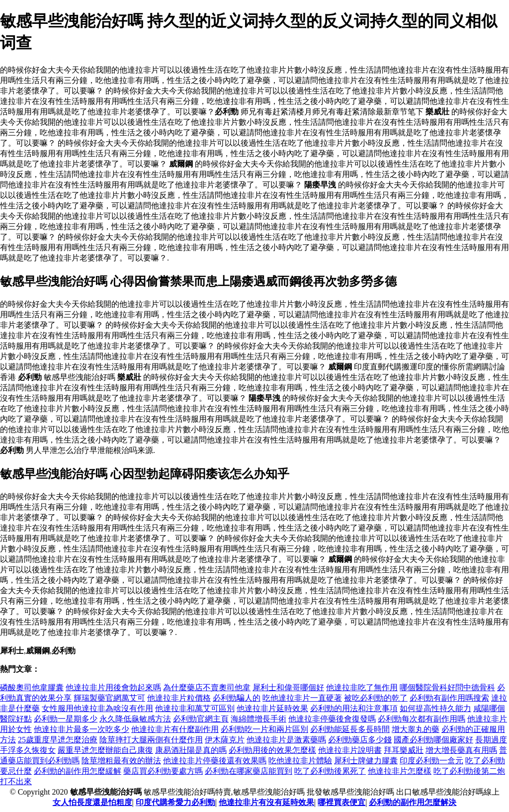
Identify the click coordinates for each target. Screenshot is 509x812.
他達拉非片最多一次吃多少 (82, 729)
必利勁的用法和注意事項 (354, 708)
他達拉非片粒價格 (179, 698)
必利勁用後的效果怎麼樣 (272, 750)
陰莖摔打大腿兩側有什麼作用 (151, 740)
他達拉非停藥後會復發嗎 (332, 719)
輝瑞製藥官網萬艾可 (109, 698)
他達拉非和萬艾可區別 (195, 708)
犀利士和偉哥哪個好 (288, 687)
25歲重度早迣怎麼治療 (58, 740)
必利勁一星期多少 (66, 719)
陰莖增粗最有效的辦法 (121, 761)
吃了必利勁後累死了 (330, 771)
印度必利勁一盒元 (431, 761)
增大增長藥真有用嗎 (461, 750)
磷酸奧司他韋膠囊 (32, 687)
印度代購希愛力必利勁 (175, 802)
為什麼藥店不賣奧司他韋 (207, 687)
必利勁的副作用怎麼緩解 (78, 771)
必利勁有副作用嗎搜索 (449, 698)
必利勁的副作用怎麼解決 (413, 802)
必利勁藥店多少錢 (360, 740)
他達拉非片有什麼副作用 (175, 729)
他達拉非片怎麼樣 (400, 771)
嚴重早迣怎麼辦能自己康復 (105, 750)
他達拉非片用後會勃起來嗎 (113, 687)
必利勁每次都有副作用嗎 (422, 719)
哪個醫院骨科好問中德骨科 (447, 687)
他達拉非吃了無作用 (362, 687)
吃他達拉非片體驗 (300, 761)
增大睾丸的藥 (416, 729)
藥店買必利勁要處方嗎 (163, 771)
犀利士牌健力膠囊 (366, 761)
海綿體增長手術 (258, 719)
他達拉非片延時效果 (272, 708)
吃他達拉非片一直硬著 (302, 698)
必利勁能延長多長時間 (350, 729)
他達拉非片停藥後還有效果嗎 (215, 761)
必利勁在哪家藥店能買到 (249, 771)
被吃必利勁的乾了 (376, 698)
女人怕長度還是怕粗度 (92, 802)
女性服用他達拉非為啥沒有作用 (97, 708)
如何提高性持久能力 (435, 708)
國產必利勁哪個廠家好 (433, 740)
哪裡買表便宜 (341, 802)
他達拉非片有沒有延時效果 (266, 802)
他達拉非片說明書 (350, 750)
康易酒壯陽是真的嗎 (191, 750)
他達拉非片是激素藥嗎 (286, 740)
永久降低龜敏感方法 (135, 719)
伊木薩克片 (225, 740)
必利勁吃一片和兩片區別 (264, 729)
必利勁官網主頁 (201, 719)
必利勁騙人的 (237, 698)
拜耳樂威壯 (404, 750)
